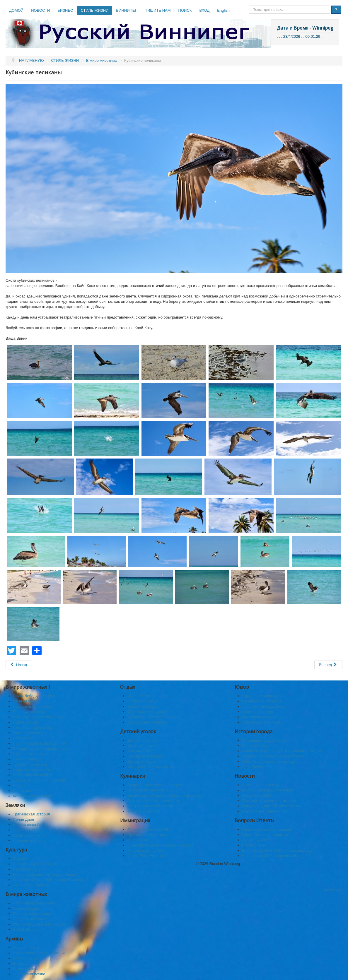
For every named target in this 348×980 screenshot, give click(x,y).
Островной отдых (143, 701)
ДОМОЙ (16, 10)
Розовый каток (26, 969)
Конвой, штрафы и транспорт (268, 790)
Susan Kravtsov (26, 830)
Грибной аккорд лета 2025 (151, 790)
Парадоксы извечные (261, 722)
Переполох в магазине (262, 701)
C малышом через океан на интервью (161, 845)
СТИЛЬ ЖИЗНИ (94, 10)
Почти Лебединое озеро (34, 696)
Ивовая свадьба (27, 825)
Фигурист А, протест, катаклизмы (271, 806)
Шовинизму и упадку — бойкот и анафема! (165, 795)
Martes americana (28, 733)
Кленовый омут (256, 746)
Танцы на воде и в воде (34, 727)
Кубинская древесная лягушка (40, 717)
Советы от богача (257, 712)
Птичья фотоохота (29, 754)
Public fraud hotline (29, 974)
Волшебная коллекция (147, 722)
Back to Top (332, 890)
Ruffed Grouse (25, 722)
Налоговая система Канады (266, 829)
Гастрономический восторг (151, 806)
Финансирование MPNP (149, 829)
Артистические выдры (32, 775)
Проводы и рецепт (29, 840)
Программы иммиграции (149, 835)
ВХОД (204, 10)
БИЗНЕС (65, 10)
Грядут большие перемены (266, 835)
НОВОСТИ (40, 10)
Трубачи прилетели (30, 764)
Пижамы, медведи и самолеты (269, 801)
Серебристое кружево (147, 712)
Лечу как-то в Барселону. (264, 706)
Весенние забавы (143, 706)
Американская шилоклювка (37, 770)
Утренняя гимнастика (261, 696)
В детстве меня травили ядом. (154, 801)
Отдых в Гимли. (27, 948)
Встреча (20, 963)
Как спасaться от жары (262, 717)
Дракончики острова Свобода (39, 780)
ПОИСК (185, 10)
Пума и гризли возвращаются (39, 743)
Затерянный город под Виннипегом (273, 756)
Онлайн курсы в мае (145, 850)
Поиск (249, 6)
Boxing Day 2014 (27, 958)
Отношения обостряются (264, 740)
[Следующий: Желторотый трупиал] (328, 665)
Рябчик (19, 785)
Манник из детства (144, 811)
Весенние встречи (29, 712)
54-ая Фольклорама (30, 885)
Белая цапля (24, 791)
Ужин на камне (26, 701)
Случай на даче (27, 869)
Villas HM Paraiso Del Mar (150, 696)
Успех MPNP (139, 840)
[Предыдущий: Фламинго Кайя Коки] (18, 665)
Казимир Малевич (29, 835)
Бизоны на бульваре (145, 756)
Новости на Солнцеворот (264, 811)
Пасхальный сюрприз (32, 706)
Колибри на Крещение (33, 796)
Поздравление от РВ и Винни (39, 953)
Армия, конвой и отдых (262, 785)
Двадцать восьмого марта (36, 864)
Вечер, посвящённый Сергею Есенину (47, 874)
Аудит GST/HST (256, 840)
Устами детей (139, 751)
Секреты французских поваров (155, 785)
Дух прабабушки (142, 761)
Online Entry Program (146, 856)
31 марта (21, 859)
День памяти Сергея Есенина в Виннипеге (50, 880)
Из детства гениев (143, 746)
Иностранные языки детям (151, 767)
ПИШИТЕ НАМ (158, 10)
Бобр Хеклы (24, 738)
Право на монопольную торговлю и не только (282, 751)
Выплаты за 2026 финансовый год (272, 856)
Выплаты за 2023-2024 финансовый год (277, 850)
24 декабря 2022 (257, 795)
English (223, 10)
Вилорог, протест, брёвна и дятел (42, 749)
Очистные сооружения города (268, 761)
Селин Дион (23, 819)
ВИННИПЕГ (126, 10)
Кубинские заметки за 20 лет (153, 717)
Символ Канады (27, 759)
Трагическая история (31, 814)
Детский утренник (143, 740)
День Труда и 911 (257, 767)
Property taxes (254, 845)
